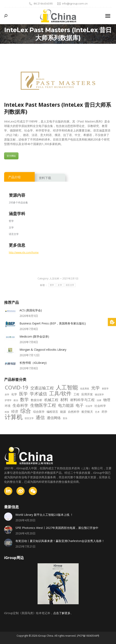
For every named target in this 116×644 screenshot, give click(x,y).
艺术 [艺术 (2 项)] (97, 412)
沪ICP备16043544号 (88, 636)
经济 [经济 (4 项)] (15, 412)
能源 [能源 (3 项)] (63, 412)
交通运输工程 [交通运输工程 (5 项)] (42, 388)
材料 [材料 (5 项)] (64, 400)
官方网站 (11, 156)
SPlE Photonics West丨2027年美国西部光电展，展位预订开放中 (57, 528)
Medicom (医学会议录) (34, 336)
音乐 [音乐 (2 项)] (65, 418)
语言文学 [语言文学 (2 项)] (29, 418)
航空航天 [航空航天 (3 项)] (87, 412)
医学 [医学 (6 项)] (23, 394)
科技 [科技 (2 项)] (7, 412)
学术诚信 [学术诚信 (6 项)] (38, 394)
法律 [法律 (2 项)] (99, 400)
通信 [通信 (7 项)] (40, 417)
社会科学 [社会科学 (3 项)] (100, 406)
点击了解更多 (62, 613)
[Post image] (10, 311)
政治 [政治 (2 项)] (16, 400)
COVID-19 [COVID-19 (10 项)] (17, 388)
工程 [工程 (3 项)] (76, 394)
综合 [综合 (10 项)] (26, 411)
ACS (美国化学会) (31, 310)
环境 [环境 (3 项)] (8, 406)
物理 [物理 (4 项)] (107, 400)
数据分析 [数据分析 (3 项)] (37, 400)
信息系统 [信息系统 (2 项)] (85, 389)
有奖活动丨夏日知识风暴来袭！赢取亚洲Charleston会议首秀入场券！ (60, 541)
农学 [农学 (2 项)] (7, 395)
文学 (60, 285)
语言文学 (70, 285)
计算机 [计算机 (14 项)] (14, 417)
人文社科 (54, 278)
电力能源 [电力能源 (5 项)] (66, 405)
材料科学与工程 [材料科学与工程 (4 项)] (82, 400)
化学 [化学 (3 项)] (14, 394)
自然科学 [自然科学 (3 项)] (74, 412)
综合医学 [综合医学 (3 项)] (39, 412)
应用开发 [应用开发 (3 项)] (87, 394)
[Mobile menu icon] (108, 16)
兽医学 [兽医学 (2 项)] (105, 389)
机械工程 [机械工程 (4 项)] (51, 400)
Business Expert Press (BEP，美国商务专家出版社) (53, 323)
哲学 (52, 285)
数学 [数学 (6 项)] (24, 399)
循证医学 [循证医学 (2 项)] (99, 395)
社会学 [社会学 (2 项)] (89, 406)
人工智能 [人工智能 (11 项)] (67, 387)
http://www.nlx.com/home (24, 252)
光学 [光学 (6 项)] (95, 388)
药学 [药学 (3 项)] (105, 412)
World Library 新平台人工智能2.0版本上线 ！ (44, 515)
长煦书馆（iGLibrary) (33, 363)
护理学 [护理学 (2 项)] (8, 400)
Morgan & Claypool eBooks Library (43, 350)
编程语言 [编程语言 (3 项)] (52, 412)
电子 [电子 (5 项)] (80, 405)
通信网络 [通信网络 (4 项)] (54, 418)
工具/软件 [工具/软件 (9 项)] (60, 393)
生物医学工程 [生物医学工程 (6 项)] (43, 405)
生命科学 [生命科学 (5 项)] (20, 405)
